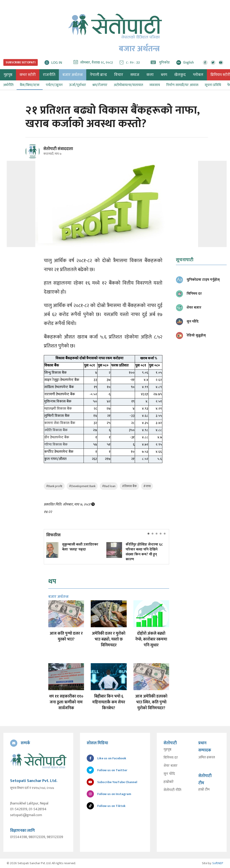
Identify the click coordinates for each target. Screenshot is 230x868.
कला (150, 75)
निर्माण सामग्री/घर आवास (182, 85)
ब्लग (164, 75)
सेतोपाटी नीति (172, 790)
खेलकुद (180, 75)
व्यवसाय (155, 85)
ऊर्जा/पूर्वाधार (77, 85)
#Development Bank (82, 486)
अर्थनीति (8, 85)
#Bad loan (109, 486)
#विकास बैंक (129, 486)
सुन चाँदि (169, 774)
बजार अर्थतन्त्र (73, 75)
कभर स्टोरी (28, 75)
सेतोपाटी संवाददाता (58, 149)
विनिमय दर (171, 758)
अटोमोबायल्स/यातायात (128, 85)
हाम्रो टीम (204, 790)
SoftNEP (218, 863)
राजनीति (49, 75)
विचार (119, 75)
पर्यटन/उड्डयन (54, 85)
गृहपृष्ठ (167, 750)
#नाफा (147, 486)
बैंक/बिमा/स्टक (30, 85)
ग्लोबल (198, 75)
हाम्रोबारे (169, 782)
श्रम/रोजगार (100, 85)
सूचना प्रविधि (213, 85)
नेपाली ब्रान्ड (98, 75)
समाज (135, 75)
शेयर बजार (170, 766)
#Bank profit (54, 486)
